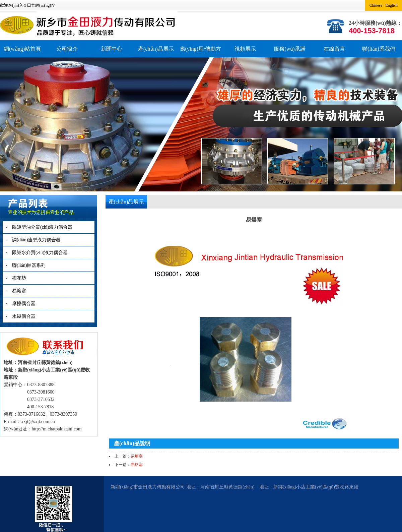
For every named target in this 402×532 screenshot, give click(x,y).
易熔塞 (19, 291)
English (391, 5)
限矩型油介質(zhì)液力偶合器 (42, 227)
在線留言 (334, 49)
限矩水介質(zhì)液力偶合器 (40, 253)
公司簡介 (67, 49)
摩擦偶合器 (24, 304)
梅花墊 (19, 278)
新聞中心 (112, 49)
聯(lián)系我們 (379, 49)
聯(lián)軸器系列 (29, 265)
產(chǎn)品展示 (156, 49)
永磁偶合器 (24, 316)
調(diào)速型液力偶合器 (36, 240)
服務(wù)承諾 (289, 49)
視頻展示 (245, 49)
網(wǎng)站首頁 (22, 49)
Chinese (376, 5)
